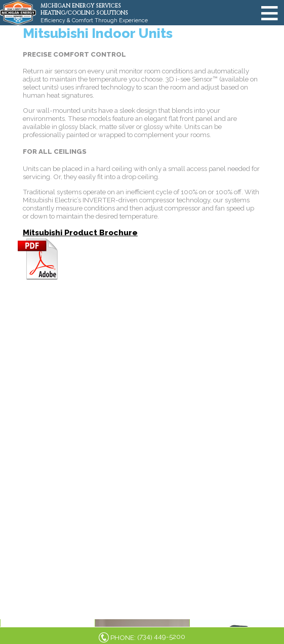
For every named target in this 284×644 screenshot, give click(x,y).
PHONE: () (148, 637)
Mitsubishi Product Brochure (80, 232)
